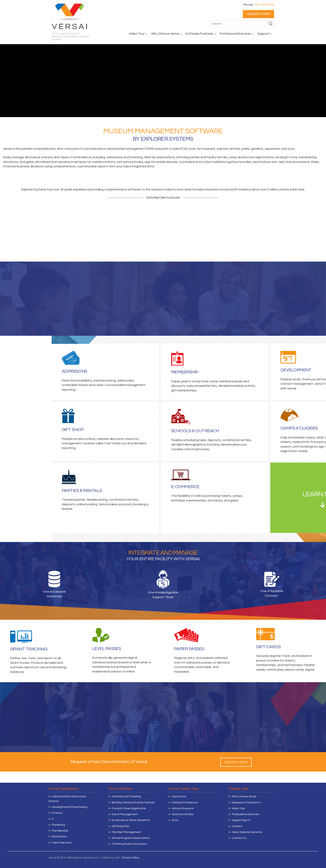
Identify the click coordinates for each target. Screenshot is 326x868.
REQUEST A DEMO (236, 762)
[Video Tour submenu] (146, 34)
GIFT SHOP (73, 430)
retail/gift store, (287, 157)
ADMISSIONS (75, 371)
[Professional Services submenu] (253, 34)
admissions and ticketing (125, 157)
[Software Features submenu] (215, 34)
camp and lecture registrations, (251, 157)
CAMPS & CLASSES (299, 428)
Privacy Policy (131, 858)
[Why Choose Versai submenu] (181, 34)
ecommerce (301, 162)
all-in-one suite (67, 149)
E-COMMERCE (185, 487)
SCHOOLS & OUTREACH (195, 431)
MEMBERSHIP (185, 372)
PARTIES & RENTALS (82, 491)
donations (11, 162)
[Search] (271, 24)
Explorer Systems (34, 189)
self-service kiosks (130, 162)
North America (240, 189)
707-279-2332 (264, 5)
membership (308, 157)
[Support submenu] (271, 34)
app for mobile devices (161, 162)
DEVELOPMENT (296, 370)
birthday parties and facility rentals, (202, 157)
